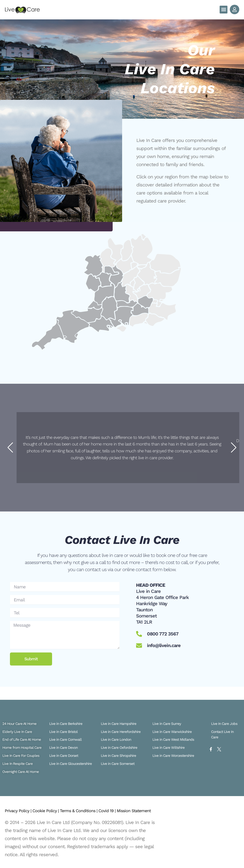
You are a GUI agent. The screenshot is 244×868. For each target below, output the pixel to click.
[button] (224, 10)
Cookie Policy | (51, 805)
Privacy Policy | (20, 805)
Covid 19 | (122, 805)
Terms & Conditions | (89, 805)
